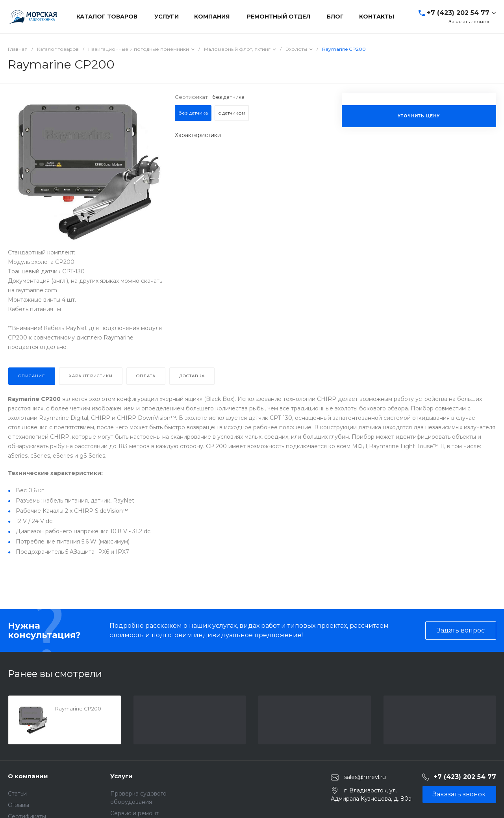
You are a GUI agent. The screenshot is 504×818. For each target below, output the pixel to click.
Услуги (121, 776)
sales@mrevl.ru (365, 777)
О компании (28, 776)
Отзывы (19, 805)
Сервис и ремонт (134, 813)
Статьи (17, 794)
